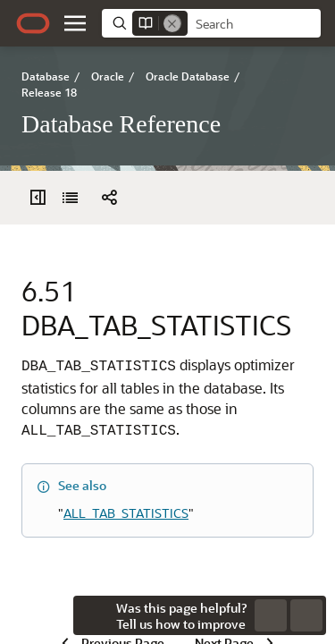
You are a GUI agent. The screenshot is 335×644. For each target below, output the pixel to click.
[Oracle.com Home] (33, 23)
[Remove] (172, 23)
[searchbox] (254, 24)
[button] (75, 23)
